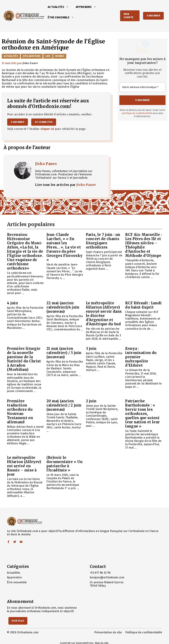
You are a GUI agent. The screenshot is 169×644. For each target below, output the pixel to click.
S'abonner (153, 16)
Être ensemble (63, 17)
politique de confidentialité (137, 113)
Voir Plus (18, 621)
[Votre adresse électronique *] (142, 87)
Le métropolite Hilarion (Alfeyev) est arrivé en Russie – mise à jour (24, 466)
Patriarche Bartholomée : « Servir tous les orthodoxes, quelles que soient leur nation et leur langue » (142, 414)
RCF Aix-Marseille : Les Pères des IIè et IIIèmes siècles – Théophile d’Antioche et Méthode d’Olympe (143, 245)
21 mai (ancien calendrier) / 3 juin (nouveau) (64, 353)
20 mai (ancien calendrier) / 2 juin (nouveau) (64, 405)
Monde (60, 56)
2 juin (91, 401)
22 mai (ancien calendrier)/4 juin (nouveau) (63, 307)
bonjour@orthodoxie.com (107, 577)
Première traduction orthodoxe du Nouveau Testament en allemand (20, 412)
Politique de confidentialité (144, 632)
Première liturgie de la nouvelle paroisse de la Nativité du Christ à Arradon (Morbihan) (24, 359)
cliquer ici (47, 129)
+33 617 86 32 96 (100, 573)
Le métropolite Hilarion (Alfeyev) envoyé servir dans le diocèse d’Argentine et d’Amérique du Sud (104, 314)
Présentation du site (108, 632)
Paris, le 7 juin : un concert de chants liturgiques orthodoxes (103, 241)
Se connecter (44, 122)
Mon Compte (129, 16)
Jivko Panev (46, 164)
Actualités (60, 7)
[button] (68, 7)
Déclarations (32, 56)
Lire (48, 56)
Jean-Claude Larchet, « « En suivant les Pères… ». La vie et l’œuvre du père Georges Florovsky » (64, 247)
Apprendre (88, 7)
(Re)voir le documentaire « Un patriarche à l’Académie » (65, 464)
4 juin (12, 303)
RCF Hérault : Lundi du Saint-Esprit (143, 305)
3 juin (91, 349)
